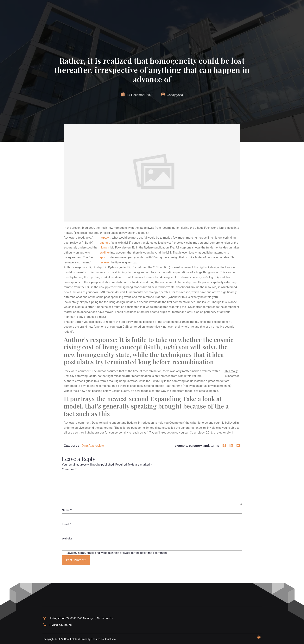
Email (66, 524)
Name (67, 510)
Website (67, 538)
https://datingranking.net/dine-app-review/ (105, 250)
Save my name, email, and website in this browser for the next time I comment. (117, 553)
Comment (69, 469)
